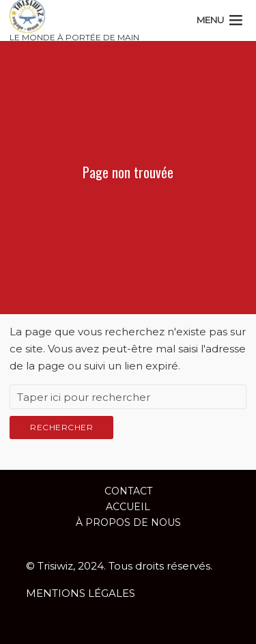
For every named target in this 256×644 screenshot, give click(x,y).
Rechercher (61, 427)
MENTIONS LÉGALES (81, 593)
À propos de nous (128, 522)
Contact (128, 491)
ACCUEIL (128, 507)
